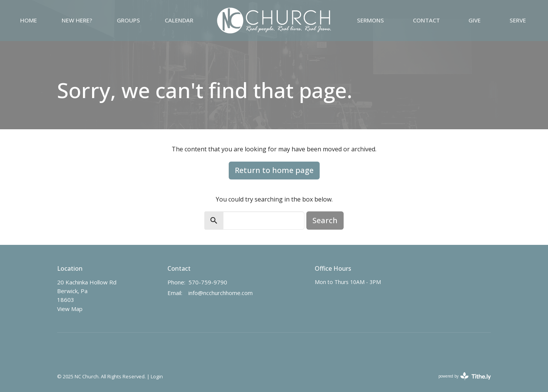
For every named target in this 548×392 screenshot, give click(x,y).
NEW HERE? (77, 20)
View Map (70, 309)
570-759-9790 (208, 282)
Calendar (179, 20)
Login (157, 376)
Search (325, 220)
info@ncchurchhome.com (221, 293)
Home (29, 20)
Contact (426, 20)
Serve (518, 20)
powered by (465, 376)
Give (475, 20)
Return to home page (274, 170)
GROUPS (128, 20)
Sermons (370, 20)
